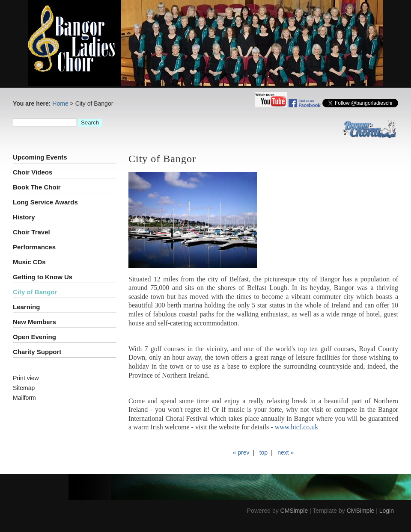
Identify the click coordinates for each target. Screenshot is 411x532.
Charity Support (37, 352)
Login (387, 511)
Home (60, 103)
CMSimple (294, 511)
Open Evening (34, 337)
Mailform (24, 398)
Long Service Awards (45, 202)
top (264, 452)
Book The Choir (37, 187)
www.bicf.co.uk (297, 427)
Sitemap (24, 388)
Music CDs (29, 262)
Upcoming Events (40, 157)
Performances (34, 247)
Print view (26, 378)
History (24, 217)
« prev (241, 452)
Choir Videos (33, 172)
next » (286, 452)
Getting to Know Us (43, 277)
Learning (26, 307)
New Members (34, 322)
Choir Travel (31, 232)
